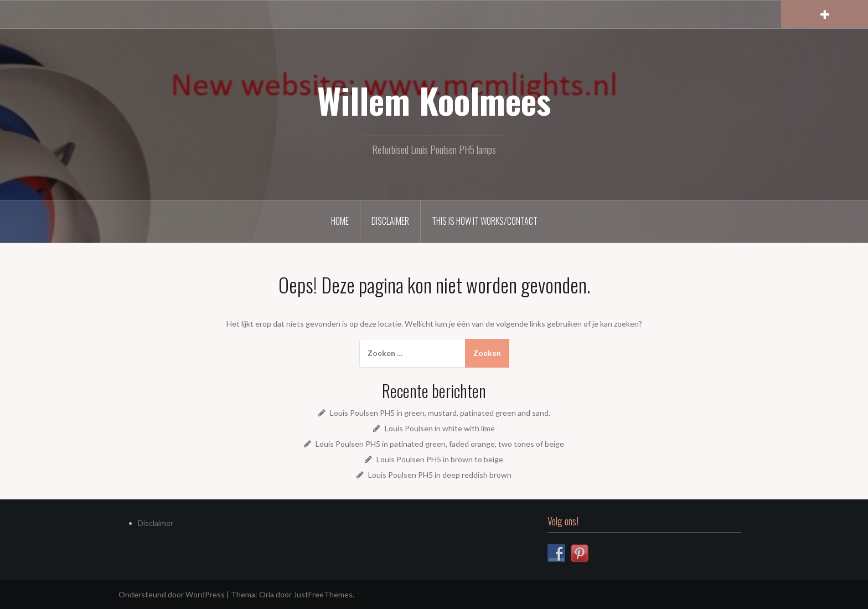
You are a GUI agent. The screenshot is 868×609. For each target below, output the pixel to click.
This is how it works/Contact (485, 221)
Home (340, 221)
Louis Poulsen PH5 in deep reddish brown (440, 475)
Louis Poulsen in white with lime (440, 428)
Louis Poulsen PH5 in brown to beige (440, 459)
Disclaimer (390, 221)
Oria (267, 594)
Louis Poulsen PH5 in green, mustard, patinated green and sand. (440, 413)
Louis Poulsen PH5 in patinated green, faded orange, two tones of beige (440, 444)
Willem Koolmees (434, 100)
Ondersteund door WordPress (172, 594)
